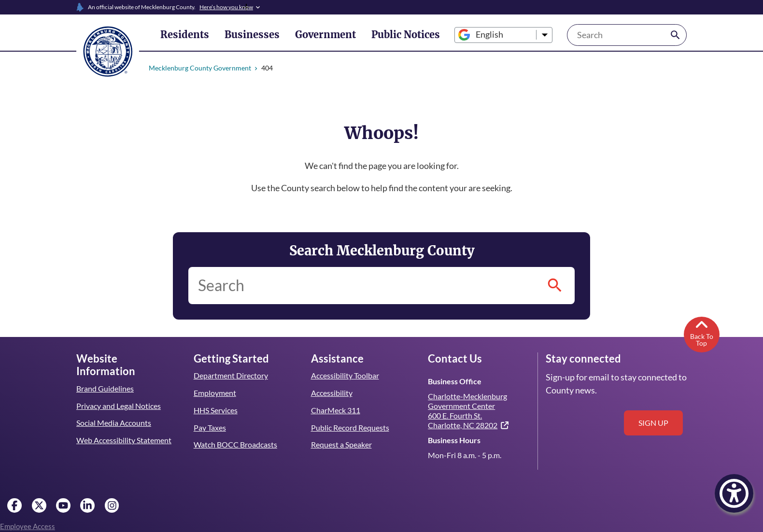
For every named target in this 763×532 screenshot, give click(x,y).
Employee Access (27, 526)
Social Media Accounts (114, 410)
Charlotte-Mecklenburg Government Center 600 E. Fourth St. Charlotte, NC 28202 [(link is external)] (468, 410)
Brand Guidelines (105, 375)
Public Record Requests (350, 427)
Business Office (454, 381)
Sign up (653, 423)
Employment (215, 393)
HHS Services (216, 410)
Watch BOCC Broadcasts (235, 444)
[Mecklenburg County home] (108, 51)
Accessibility (332, 393)
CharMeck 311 (336, 410)
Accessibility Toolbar (345, 375)
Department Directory (231, 375)
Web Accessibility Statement (124, 427)
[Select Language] (487, 35)
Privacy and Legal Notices (119, 393)
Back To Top (701, 332)
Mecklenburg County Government (200, 68)
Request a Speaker (342, 444)
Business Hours (454, 440)
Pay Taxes (210, 427)
